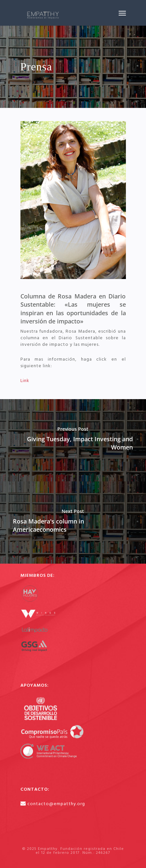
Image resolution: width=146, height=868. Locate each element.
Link (25, 381)
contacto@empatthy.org (56, 804)
